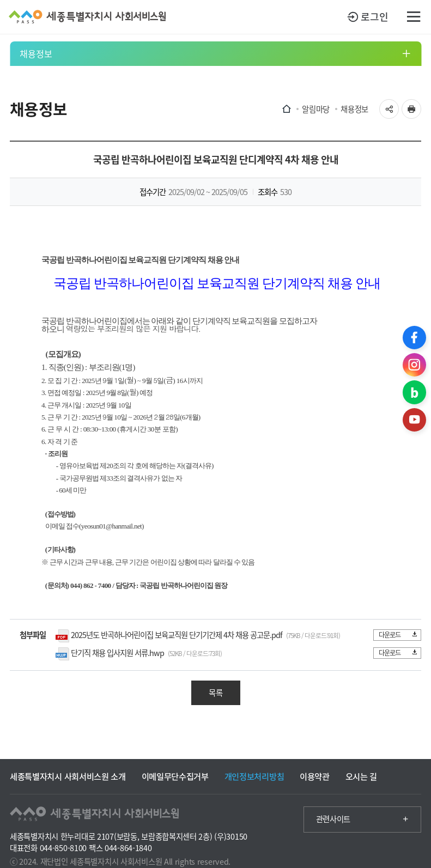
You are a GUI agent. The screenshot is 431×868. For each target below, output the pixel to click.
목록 (216, 693)
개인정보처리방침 (254, 776)
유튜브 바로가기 (414, 420)
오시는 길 (361, 776)
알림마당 (316, 109)
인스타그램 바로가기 (414, 365)
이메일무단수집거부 (175, 776)
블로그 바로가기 (414, 392)
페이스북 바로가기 (414, 338)
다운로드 (397, 635)
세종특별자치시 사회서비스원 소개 (68, 776)
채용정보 (36, 53)
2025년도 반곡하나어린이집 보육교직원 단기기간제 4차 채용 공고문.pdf (177, 635)
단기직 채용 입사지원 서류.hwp (117, 653)
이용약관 (315, 776)
